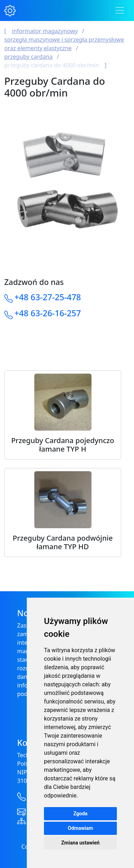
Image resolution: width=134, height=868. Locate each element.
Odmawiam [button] (81, 828)
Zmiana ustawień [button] (80, 843)
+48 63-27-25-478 (48, 297)
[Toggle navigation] (120, 10)
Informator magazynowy (45, 31)
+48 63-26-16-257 (48, 313)
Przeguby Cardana (28, 57)
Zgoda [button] (80, 814)
